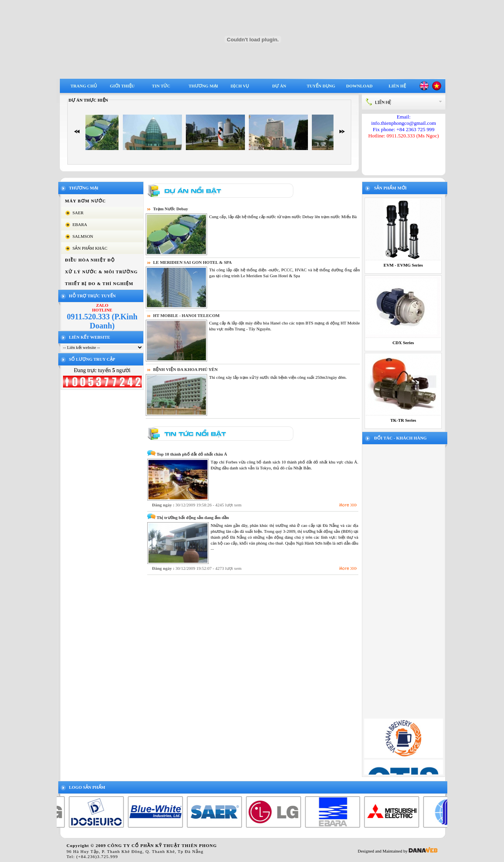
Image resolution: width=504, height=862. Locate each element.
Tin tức (161, 86)
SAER (78, 213)
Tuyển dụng (321, 86)
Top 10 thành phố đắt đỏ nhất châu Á (192, 454)
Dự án (279, 86)
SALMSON (83, 236)
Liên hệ (397, 86)
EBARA (80, 224)
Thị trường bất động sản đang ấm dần (193, 517)
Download (359, 86)
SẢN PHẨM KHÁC (90, 248)
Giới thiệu (122, 86)
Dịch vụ (240, 86)
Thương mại (203, 86)
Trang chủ (84, 86)
